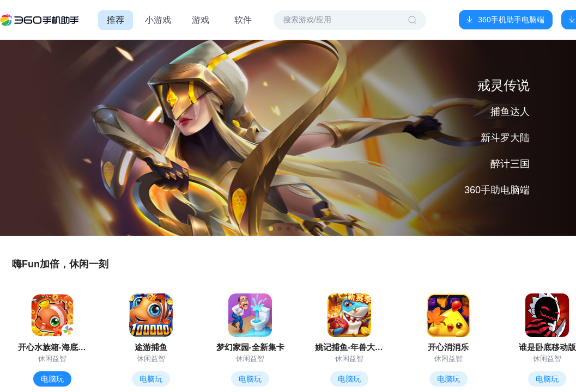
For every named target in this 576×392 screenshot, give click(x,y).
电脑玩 (52, 379)
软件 (243, 20)
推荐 (116, 20)
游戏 (201, 20)
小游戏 (158, 20)
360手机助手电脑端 (511, 20)
